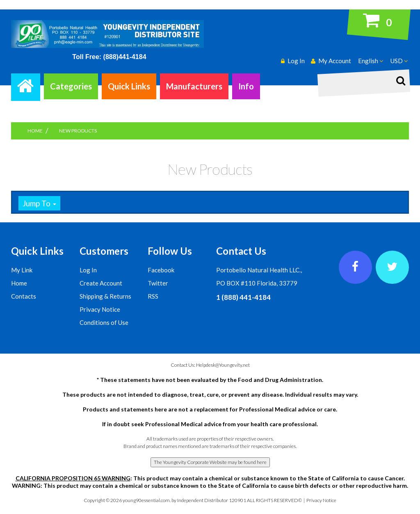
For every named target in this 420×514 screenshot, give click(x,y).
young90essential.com (146, 500)
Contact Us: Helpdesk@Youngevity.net (210, 365)
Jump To (39, 203)
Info (246, 86)
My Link (22, 270)
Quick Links (129, 86)
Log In (88, 270)
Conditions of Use (104, 322)
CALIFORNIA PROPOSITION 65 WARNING (73, 478)
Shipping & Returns (105, 296)
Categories (71, 86)
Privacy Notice (100, 309)
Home (19, 283)
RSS (153, 296)
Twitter (158, 283)
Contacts (24, 296)
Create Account (101, 283)
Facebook (161, 270)
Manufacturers (194, 86)
